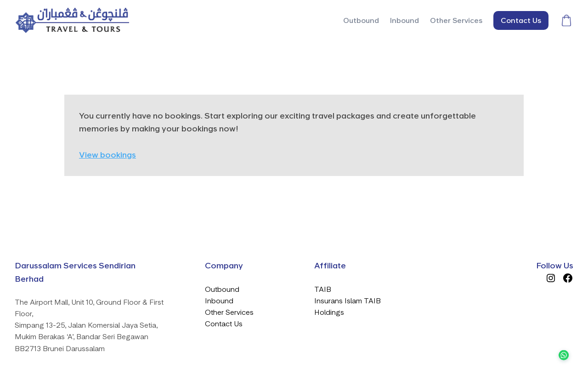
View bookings (107, 155)
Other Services (229, 312)
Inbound (219, 301)
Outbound (222, 289)
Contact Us (224, 324)
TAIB (323, 289)
